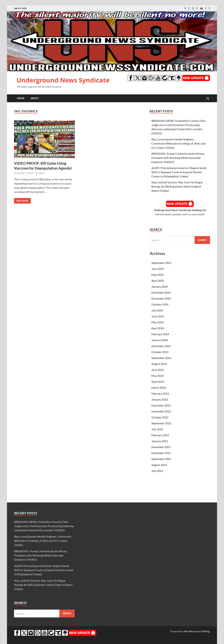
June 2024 (158, 316)
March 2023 (159, 388)
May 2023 (157, 376)
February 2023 (160, 393)
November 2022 (161, 411)
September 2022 (161, 423)
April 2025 (158, 281)
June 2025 (158, 269)
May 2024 (157, 322)
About (35, 98)
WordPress (190, 631)
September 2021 (161, 459)
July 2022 (157, 429)
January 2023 (160, 399)
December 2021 (161, 447)
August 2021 (159, 465)
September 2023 (161, 358)
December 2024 (161, 292)
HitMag (205, 631)
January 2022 (160, 441)
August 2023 (159, 364)
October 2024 (160, 304)
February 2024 (160, 334)
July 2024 (157, 310)
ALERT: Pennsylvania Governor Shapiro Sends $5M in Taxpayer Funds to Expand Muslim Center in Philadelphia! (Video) (179, 172)
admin (42, 173)
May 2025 (157, 275)
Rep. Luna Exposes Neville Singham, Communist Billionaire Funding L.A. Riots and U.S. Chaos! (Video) (178, 143)
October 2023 (160, 352)
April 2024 (158, 328)
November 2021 (161, 453)
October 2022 (160, 417)
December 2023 (161, 346)
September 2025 (161, 263)
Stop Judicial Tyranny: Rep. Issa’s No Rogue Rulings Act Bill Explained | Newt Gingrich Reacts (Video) (177, 186)
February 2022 (160, 435)
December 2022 (161, 405)
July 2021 (157, 471)
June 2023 (158, 370)
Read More (21, 200)
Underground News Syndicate (63, 80)
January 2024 (160, 340)
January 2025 (160, 287)
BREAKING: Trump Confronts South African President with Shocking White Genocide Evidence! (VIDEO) (178, 158)
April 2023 (158, 382)
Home (21, 98)
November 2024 (161, 298)
